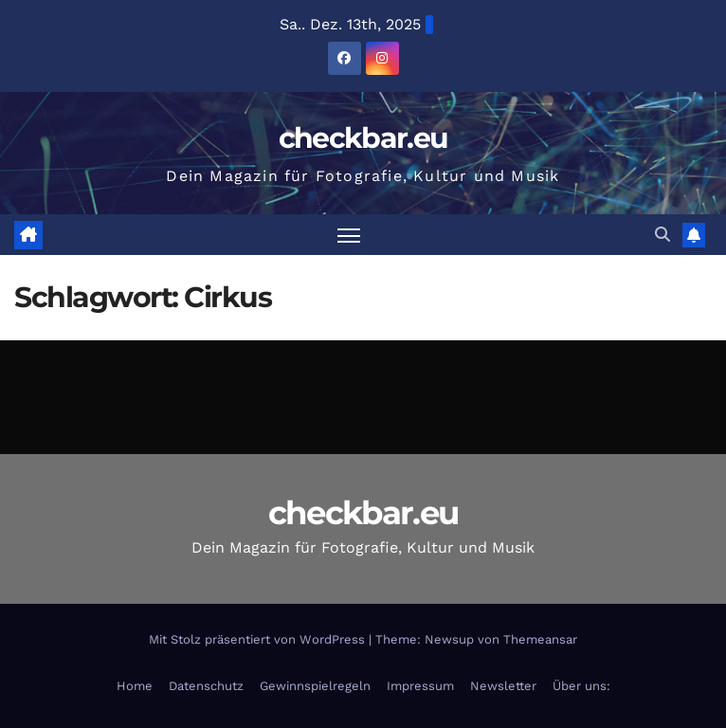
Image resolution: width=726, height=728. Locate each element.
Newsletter (503, 686)
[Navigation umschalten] (349, 235)
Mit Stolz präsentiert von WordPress (259, 639)
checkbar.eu (363, 138)
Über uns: (581, 686)
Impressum (420, 686)
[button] (662, 235)
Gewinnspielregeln (315, 686)
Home (135, 686)
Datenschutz (206, 686)
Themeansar (540, 639)
